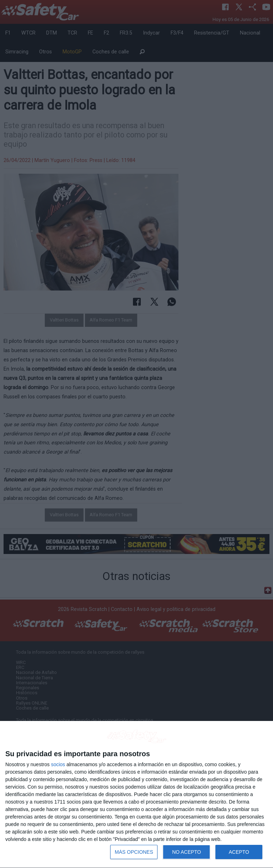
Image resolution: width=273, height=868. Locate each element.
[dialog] (136, 795)
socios (58, 764)
